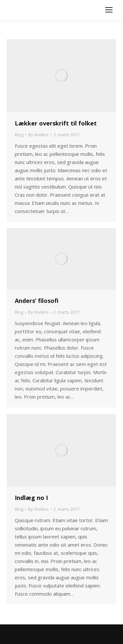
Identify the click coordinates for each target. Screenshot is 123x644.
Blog (19, 135)
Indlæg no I (31, 498)
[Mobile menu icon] (109, 10)
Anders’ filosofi (37, 301)
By (38, 135)
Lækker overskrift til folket (56, 123)
